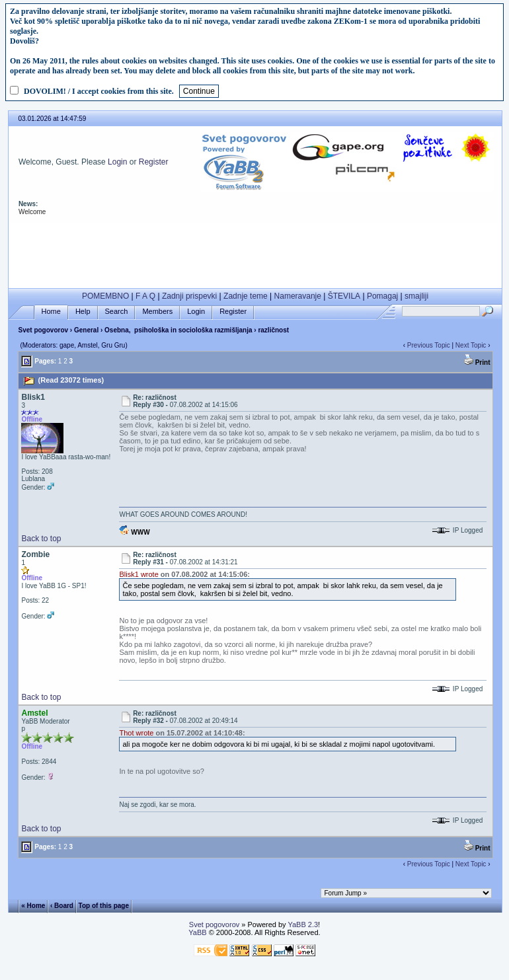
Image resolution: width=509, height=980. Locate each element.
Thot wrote (136, 733)
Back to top (41, 539)
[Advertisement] (255, 252)
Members (157, 312)
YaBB (197, 932)
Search (117, 312)
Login (117, 162)
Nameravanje (298, 296)
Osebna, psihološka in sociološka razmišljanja (178, 330)
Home (51, 312)
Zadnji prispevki (189, 296)
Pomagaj (382, 296)
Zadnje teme (246, 296)
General (86, 330)
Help (83, 312)
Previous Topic (429, 345)
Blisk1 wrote (138, 574)
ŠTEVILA (344, 296)
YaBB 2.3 (303, 924)
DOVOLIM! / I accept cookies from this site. (99, 91)
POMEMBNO (105, 296)
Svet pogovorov (43, 330)
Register (154, 162)
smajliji (416, 296)
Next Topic (471, 345)
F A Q (145, 296)
